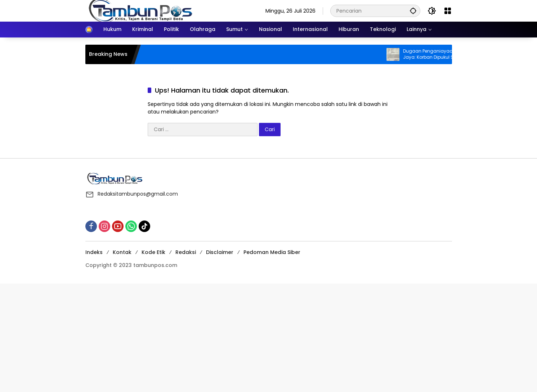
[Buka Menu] (448, 11)
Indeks (94, 252)
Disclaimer (220, 252)
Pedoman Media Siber (272, 252)
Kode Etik (153, 252)
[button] (413, 11)
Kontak (122, 252)
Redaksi (186, 252)
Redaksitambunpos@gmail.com (138, 194)
